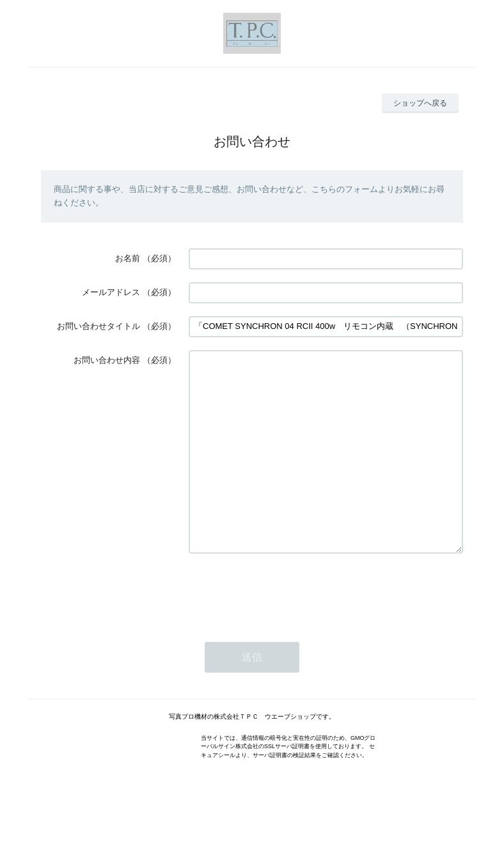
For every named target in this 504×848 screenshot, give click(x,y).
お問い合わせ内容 (107, 360)
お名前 (128, 258)
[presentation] (286, 630)
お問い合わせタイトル (98, 326)
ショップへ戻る (420, 103)
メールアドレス (111, 292)
